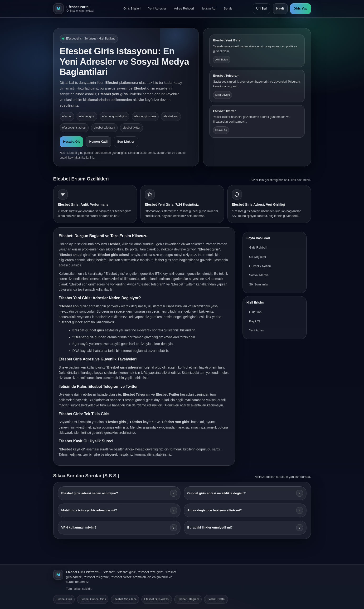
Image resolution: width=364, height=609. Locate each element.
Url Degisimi (257, 257)
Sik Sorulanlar (259, 284)
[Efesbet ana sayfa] (78, 9)
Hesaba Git (72, 142)
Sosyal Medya (259, 275)
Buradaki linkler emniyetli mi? (245, 528)
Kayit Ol (255, 321)
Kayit (280, 8)
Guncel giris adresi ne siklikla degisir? (245, 493)
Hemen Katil (98, 142)
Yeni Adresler (157, 8)
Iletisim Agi (209, 8)
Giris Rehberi (258, 247)
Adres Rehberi (184, 8)
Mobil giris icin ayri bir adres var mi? (119, 510)
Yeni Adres (257, 330)
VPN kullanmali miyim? (119, 528)
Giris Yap (301, 8)
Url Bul (262, 8)
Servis (228, 8)
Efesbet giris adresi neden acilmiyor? (119, 493)
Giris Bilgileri (132, 8)
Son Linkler (126, 142)
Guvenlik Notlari (260, 266)
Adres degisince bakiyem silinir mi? (245, 510)
